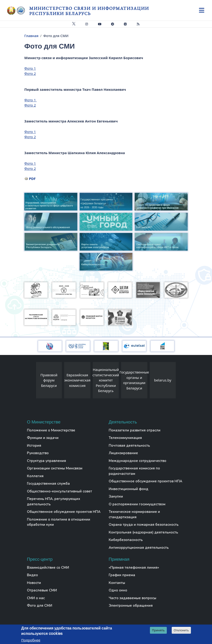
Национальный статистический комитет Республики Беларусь (106, 380)
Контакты (117, 583)
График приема (122, 575)
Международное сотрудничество (138, 461)
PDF (32, 179)
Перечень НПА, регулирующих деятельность (54, 501)
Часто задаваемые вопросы (132, 598)
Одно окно (118, 590)
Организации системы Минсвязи (55, 468)
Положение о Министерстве (51, 430)
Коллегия (35, 476)
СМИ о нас (36, 598)
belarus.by (163, 380)
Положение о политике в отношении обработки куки (59, 522)
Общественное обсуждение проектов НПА (64, 512)
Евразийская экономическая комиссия (77, 380)
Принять (158, 630)
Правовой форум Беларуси (49, 380)
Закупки (116, 496)
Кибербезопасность (126, 540)
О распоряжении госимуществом (137, 504)
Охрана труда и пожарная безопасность (144, 525)
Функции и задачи (43, 438)
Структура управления (46, 461)
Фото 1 (30, 68)
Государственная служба (48, 484)
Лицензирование (123, 453)
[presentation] (31, 381)
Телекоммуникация (125, 438)
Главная (31, 36)
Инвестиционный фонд (128, 489)
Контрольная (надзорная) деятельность (143, 532)
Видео (32, 575)
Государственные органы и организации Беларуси (134, 380)
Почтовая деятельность (129, 446)
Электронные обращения (131, 606)
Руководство (38, 453)
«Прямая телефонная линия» (134, 568)
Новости (34, 583)
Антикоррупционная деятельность (139, 548)
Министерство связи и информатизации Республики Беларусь (89, 11)
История (34, 446)
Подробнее (31, 640)
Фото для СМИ (40, 606)
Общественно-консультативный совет (60, 491)
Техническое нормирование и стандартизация (134, 514)
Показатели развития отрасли (135, 430)
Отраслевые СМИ (42, 590)
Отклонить (181, 630)
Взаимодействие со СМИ (48, 568)
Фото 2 (30, 73)
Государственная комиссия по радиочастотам (134, 471)
